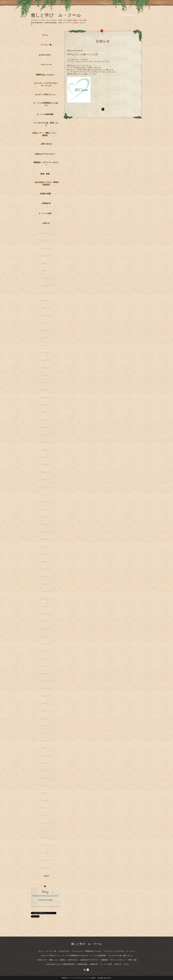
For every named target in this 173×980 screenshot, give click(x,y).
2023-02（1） (47, 405)
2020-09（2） (47, 561)
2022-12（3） (47, 419)
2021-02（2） (47, 524)
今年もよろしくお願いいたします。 (84, 54)
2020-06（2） (47, 584)
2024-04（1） (47, 345)
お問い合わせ (46, 144)
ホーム (45, 35)
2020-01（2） (47, 621)
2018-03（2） (47, 778)
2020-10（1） (47, 554)
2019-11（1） (47, 636)
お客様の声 (46, 203)
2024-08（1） (47, 330)
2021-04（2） (47, 509)
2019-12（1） (47, 628)
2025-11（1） (47, 263)
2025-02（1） (47, 285)
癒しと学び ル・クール (56, 15)
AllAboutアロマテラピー (45, 154)
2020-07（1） (47, 576)
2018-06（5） (47, 755)
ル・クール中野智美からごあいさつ (46, 104)
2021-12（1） (47, 464)
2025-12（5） (47, 255)
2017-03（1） (47, 852)
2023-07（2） (47, 390)
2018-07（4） (47, 748)
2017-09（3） (47, 822)
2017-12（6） (47, 800)
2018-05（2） (47, 763)
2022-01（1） (47, 457)
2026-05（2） (47, 233)
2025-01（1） (47, 293)
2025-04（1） (47, 278)
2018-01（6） (47, 793)
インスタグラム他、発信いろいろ (46, 124)
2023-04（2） (47, 397)
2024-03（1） (47, 352)
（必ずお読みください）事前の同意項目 (46, 183)
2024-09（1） (47, 322)
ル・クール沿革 (45, 213)
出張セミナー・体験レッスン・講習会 (45, 134)
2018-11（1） (47, 725)
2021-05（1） (47, 502)
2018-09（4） (47, 740)
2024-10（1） (47, 315)
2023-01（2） (47, 412)
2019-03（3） (47, 696)
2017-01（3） (47, 860)
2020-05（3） (47, 591)
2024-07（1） (47, 337)
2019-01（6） (47, 711)
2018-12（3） (47, 718)
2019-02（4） (47, 703)
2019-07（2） (47, 666)
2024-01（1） (47, 367)
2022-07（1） (47, 434)
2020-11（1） (47, 546)
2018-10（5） (47, 733)
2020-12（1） (47, 539)
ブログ (46, 876)
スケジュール (46, 64)
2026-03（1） (47, 240)
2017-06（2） (47, 845)
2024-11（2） (47, 308)
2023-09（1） (47, 382)
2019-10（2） (47, 643)
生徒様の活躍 (45, 194)
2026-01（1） (47, 248)
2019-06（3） (47, 673)
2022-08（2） (47, 427)
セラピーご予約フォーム (45, 94)
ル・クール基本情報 (45, 114)
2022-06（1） (47, 442)
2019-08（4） (47, 658)
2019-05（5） (47, 681)
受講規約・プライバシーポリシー (46, 164)
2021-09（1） (47, 479)
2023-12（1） (47, 375)
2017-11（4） (47, 808)
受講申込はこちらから (45, 75)
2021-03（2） (47, 517)
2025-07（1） (47, 270)
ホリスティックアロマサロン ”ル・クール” (46, 84)
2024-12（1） (47, 300)
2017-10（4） (47, 815)
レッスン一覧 (46, 45)
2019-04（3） (47, 688)
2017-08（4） (47, 830)
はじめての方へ (45, 55)
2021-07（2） (47, 494)
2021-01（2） (47, 531)
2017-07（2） (47, 837)
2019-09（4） (47, 651)
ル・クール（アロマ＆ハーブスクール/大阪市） (82, 978)
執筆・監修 (45, 174)
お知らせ (46, 223)
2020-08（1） (47, 569)
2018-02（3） (47, 785)
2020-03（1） (47, 606)
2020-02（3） (47, 614)
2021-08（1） (47, 487)
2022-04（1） (47, 449)
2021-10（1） (47, 472)
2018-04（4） (47, 770)
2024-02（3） (47, 360)
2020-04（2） (47, 599)
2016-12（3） (47, 867)
